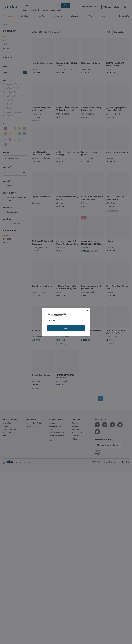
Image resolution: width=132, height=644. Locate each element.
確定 (66, 328)
